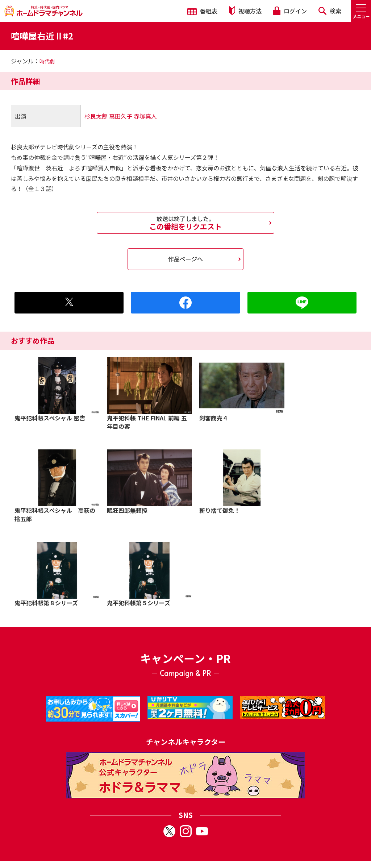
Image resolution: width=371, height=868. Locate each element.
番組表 (202, 11)
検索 (330, 11)
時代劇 (47, 61)
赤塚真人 (145, 116)
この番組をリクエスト (185, 223)
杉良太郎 (96, 116)
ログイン (290, 11)
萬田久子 (121, 116)
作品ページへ (185, 259)
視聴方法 (245, 11)
